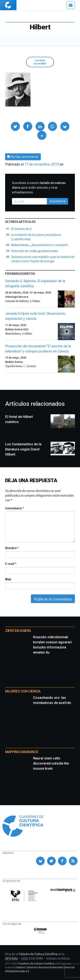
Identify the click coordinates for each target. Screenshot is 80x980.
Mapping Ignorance (22, 752)
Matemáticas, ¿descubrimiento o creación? (40, 245)
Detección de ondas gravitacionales (35, 251)
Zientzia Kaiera (18, 631)
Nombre (12, 548)
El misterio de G (21, 229)
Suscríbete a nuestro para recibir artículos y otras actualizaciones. (39, 188)
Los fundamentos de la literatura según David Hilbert (23, 449)
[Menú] (71, 5)
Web (8, 579)
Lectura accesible (40, 62)
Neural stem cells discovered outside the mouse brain (51, 763)
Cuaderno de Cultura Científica (36, 964)
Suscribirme (58, 201)
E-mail (11, 564)
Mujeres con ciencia (23, 691)
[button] (15, 126)
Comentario (14, 508)
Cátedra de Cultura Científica (38, 954)
